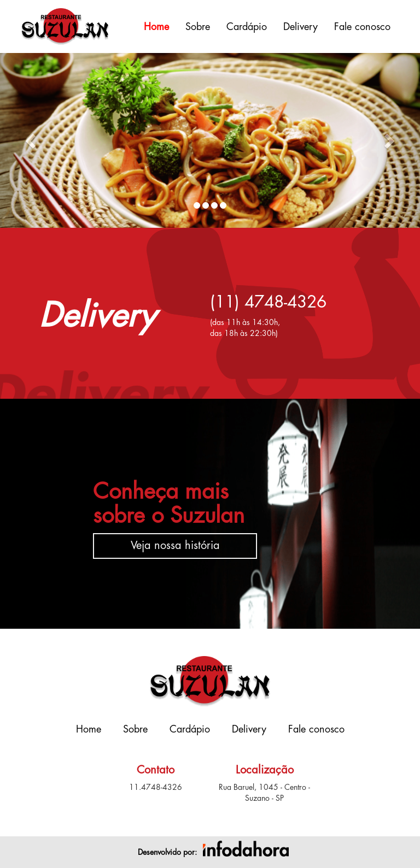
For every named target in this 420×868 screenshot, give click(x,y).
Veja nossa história (175, 545)
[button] (31, 140)
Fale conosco (362, 27)
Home (156, 27)
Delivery (301, 27)
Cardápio (247, 27)
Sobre (198, 27)
